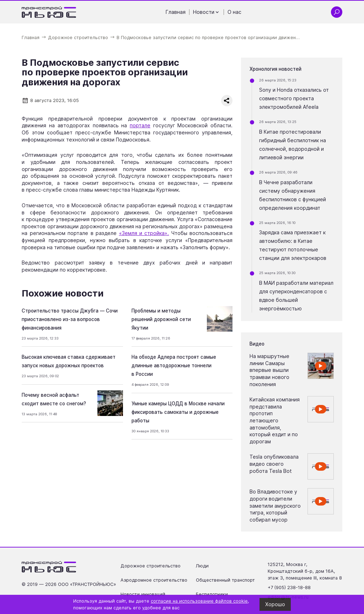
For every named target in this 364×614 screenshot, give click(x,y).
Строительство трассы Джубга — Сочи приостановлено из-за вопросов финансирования (70, 319)
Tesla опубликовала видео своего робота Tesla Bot (274, 464)
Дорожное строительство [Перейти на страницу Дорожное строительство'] (151, 566)
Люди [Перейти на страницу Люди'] (202, 566)
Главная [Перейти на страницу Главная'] (176, 12)
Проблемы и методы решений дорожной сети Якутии (161, 319)
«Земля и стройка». (144, 233)
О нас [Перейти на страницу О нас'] (234, 12)
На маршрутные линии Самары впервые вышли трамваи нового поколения (269, 370)
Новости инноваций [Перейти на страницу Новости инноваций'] (143, 594)
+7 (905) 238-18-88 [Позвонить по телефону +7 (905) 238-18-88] (289, 588)
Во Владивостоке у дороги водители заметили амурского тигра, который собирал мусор (275, 505)
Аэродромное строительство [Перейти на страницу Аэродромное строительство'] (154, 580)
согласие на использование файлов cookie (199, 601)
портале (140, 125)
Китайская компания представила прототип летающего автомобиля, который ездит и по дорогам (275, 420)
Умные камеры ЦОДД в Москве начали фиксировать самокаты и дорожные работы (178, 412)
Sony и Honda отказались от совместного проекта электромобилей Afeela (294, 98)
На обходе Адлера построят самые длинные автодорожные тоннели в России (174, 365)
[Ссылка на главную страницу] (49, 12)
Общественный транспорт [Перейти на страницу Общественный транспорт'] (225, 580)
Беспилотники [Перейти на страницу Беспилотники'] (212, 594)
